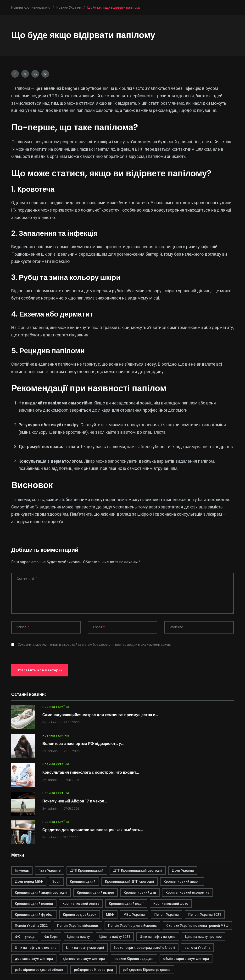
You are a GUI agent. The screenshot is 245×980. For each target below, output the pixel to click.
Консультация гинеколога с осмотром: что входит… (91, 772)
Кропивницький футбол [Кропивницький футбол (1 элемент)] (34, 915)
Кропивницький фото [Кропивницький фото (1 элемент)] (171, 904)
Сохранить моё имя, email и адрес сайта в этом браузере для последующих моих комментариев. (94, 645)
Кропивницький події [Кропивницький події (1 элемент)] (126, 904)
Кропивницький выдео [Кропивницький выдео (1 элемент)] (95, 893)
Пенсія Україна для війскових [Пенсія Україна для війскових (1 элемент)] (132, 926)
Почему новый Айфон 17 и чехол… (75, 801)
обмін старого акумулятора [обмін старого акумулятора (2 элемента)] (186, 959)
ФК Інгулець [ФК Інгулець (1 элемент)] (25, 937)
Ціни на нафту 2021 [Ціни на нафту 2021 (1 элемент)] (115, 937)
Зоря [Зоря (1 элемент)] (56, 882)
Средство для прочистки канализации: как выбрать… (93, 830)
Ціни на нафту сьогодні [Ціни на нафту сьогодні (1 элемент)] (85, 948)
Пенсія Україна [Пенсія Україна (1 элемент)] (167, 915)
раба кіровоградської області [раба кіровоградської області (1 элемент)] (40, 970)
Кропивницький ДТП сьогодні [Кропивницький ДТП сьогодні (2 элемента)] (130, 882)
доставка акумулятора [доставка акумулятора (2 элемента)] (34, 959)
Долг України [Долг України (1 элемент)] (183, 870)
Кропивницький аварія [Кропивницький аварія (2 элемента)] (182, 882)
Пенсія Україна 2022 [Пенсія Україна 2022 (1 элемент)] (31, 926)
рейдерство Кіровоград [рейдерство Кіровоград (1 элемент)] (94, 970)
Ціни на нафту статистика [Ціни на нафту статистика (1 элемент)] (36, 948)
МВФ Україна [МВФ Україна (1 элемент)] (134, 915)
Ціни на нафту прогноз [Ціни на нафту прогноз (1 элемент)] (203, 937)
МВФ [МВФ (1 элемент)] (110, 915)
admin (53, 722)
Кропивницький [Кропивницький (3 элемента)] (83, 882)
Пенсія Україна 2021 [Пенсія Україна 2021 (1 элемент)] (205, 915)
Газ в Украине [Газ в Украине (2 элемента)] (50, 870)
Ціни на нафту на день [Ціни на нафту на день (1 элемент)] (158, 937)
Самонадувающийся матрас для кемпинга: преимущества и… (100, 715)
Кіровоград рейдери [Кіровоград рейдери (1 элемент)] (80, 915)
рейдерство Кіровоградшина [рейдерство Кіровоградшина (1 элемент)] (147, 970)
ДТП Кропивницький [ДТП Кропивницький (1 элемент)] (87, 870)
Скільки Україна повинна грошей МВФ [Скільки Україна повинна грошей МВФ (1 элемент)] (197, 926)
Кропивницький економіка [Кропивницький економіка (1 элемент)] (187, 893)
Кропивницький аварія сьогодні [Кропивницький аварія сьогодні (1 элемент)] (41, 893)
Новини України (56, 707)
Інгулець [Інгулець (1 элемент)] (22, 870)
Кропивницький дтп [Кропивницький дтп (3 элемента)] (140, 893)
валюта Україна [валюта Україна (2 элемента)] (197, 948)
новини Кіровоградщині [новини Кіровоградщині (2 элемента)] (134, 959)
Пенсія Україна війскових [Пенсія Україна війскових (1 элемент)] (78, 926)
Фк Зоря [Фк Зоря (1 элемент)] (51, 937)
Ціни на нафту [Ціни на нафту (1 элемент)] (78, 937)
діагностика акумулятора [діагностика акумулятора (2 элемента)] (84, 959)
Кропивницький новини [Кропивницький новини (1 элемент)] (34, 904)
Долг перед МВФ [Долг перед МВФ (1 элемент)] (29, 882)
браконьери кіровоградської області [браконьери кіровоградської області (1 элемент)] (144, 948)
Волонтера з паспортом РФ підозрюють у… (83, 744)
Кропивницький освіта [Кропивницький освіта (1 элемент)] (81, 904)
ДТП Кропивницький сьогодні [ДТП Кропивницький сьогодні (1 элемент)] (138, 870)
